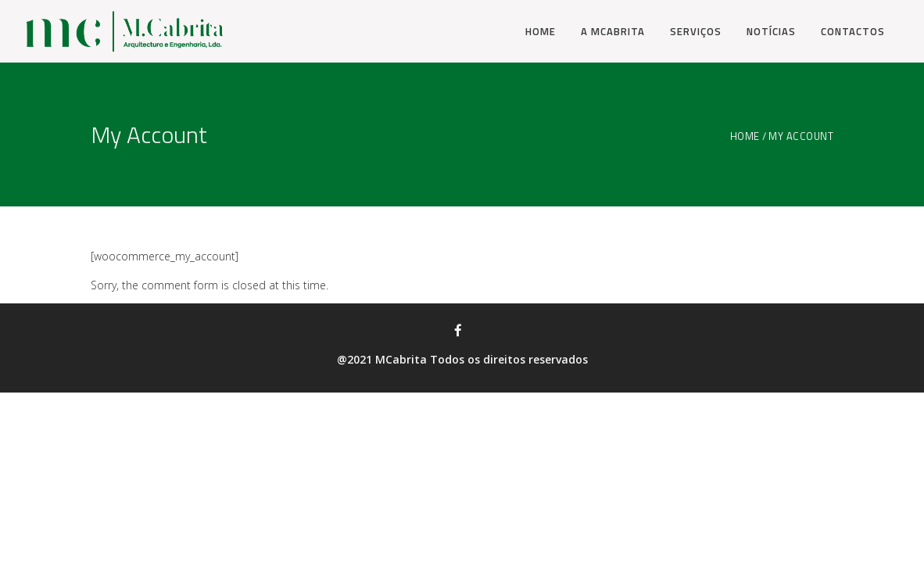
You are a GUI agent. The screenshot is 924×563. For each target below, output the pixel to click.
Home (745, 136)
